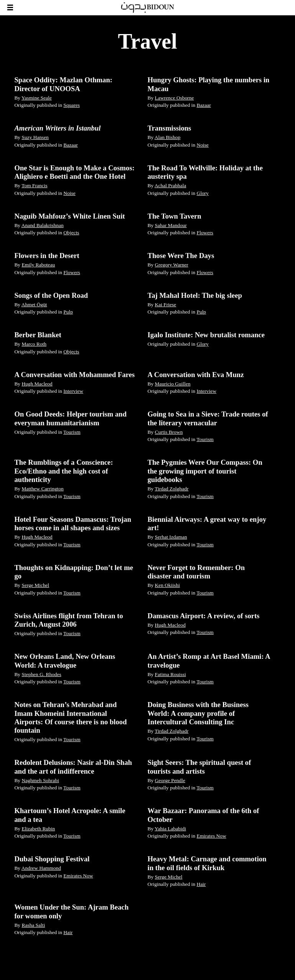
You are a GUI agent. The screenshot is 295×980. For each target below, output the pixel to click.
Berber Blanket (38, 335)
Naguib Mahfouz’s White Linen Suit (70, 216)
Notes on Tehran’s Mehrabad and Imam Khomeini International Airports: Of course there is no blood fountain (70, 717)
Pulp (68, 312)
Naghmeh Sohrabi (40, 780)
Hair (201, 884)
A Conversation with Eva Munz (196, 375)
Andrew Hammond (41, 868)
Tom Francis (34, 185)
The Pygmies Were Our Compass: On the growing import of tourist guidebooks (205, 471)
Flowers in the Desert (47, 256)
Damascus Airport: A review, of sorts (203, 616)
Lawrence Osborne (174, 98)
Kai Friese (166, 305)
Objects (71, 233)
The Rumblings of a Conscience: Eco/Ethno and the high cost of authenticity (63, 471)
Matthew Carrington (42, 489)
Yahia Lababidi (170, 829)
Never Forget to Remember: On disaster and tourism (196, 572)
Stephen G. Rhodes (41, 674)
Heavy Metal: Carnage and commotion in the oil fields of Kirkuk (207, 863)
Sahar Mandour (171, 225)
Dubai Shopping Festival (52, 859)
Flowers (205, 233)
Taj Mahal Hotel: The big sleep (195, 295)
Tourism (72, 432)
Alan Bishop (167, 137)
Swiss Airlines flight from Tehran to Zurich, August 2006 (69, 620)
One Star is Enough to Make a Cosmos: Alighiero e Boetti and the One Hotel (74, 172)
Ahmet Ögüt (34, 305)
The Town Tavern (174, 216)
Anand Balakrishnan (43, 225)
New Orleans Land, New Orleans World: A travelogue (65, 661)
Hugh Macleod (37, 384)
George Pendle (170, 780)
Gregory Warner (171, 265)
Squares (72, 105)
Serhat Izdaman (171, 537)
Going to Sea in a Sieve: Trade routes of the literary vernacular (208, 418)
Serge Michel (35, 585)
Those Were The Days (181, 256)
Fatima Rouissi (170, 674)
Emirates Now (211, 836)
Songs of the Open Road (51, 295)
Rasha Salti (33, 925)
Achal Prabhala (170, 185)
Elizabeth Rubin (38, 829)
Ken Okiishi (167, 585)
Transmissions (169, 128)
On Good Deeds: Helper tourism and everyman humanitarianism (70, 418)
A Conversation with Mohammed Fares (74, 375)
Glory (202, 193)
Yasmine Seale (37, 98)
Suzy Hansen (35, 137)
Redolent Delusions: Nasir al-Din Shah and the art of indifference (73, 767)
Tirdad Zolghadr (172, 489)
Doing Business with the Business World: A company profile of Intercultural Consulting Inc (198, 713)
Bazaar (204, 105)
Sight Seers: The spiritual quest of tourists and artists (199, 767)
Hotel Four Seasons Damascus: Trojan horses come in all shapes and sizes (73, 523)
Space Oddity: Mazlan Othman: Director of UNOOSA (63, 84)
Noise (202, 145)
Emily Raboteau (38, 265)
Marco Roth (34, 344)
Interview (74, 391)
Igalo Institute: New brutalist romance (206, 335)
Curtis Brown (169, 432)
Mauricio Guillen (173, 384)
